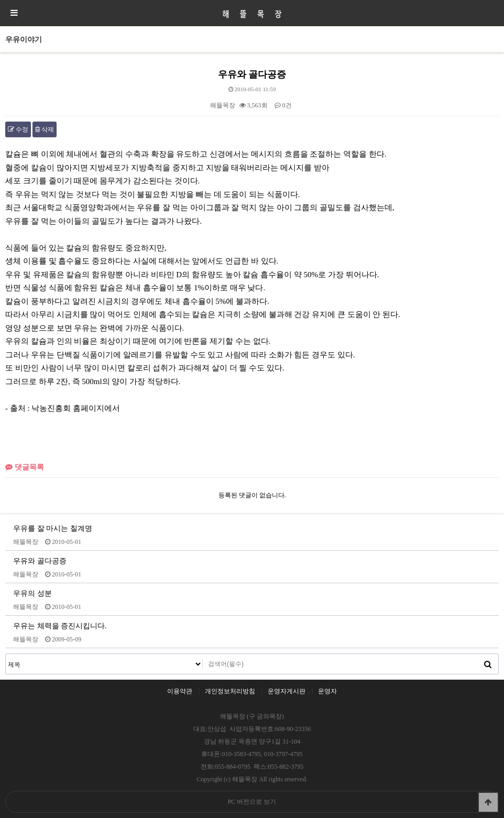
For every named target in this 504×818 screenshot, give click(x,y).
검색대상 (6, 654)
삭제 (45, 129)
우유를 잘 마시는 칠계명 (53, 528)
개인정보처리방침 (230, 691)
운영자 (327, 691)
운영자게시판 (287, 691)
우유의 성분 (32, 593)
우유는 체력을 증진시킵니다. (60, 626)
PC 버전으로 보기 (252, 802)
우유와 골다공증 (40, 561)
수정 (18, 129)
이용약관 (180, 691)
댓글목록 (25, 467)
